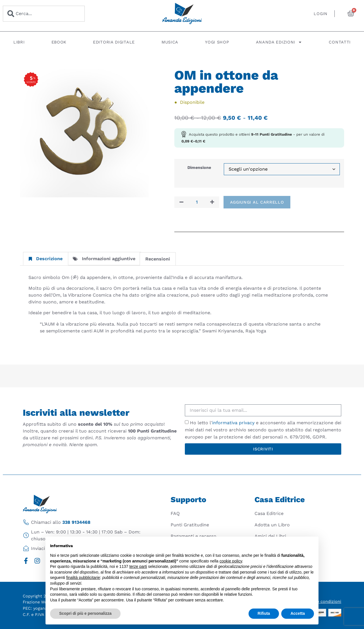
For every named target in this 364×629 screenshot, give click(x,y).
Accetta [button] (298, 613)
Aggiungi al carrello (257, 202)
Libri (19, 42)
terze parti (138, 566)
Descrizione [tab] (46, 259)
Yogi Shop (217, 42)
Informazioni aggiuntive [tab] (104, 259)
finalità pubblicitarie (83, 578)
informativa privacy (233, 423)
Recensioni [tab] (158, 259)
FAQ (175, 513)
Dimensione (199, 167)
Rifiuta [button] (264, 613)
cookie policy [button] (231, 561)
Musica (170, 42)
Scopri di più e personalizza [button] (85, 613)
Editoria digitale (114, 42)
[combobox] (44, 14)
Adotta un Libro (272, 525)
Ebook (59, 42)
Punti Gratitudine (190, 525)
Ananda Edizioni (279, 42)
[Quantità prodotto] (197, 202)
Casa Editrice (269, 513)
